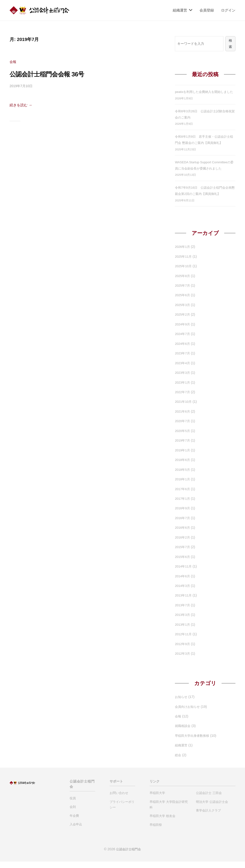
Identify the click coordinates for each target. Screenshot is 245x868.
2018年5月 (183, 476)
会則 (73, 814)
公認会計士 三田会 (209, 800)
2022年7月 (183, 399)
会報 (13, 62)
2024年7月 (183, 340)
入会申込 (76, 831)
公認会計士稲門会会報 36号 (55, 74)
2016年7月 (183, 525)
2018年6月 (183, 466)
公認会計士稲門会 (128, 856)
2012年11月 (184, 641)
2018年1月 (183, 486)
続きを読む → (22, 105)
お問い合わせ (119, 800)
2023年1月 (183, 389)
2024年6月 (183, 350)
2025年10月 (184, 273)
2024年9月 (183, 331)
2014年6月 (183, 583)
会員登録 (207, 10)
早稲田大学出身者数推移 (193, 742)
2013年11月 (184, 602)
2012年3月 (183, 660)
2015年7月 (183, 554)
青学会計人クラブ (208, 817)
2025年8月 (183, 282)
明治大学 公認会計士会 (212, 808)
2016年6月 (183, 534)
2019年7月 (183, 447)
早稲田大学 (157, 800)
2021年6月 (183, 418)
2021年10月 (184, 408)
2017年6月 (183, 495)
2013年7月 (183, 612)
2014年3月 (183, 592)
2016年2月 (183, 544)
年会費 (74, 822)
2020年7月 (183, 428)
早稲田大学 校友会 (162, 823)
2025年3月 (183, 312)
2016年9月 (183, 515)
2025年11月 (184, 263)
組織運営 (180, 10)
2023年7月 (183, 360)
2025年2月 (183, 321)
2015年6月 (183, 563)
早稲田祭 (156, 831)
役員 (73, 805)
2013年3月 (183, 621)
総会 (178, 762)
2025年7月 (183, 292)
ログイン (228, 10)
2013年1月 (183, 631)
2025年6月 (183, 302)
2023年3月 (183, 379)
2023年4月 (183, 369)
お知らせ (182, 703)
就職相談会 (183, 732)
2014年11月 (184, 573)
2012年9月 (183, 650)
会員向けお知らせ (188, 713)
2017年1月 (183, 505)
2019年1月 (183, 457)
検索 (230, 44)
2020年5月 (183, 437)
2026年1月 (183, 253)
